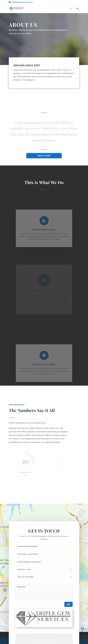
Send (68, 605)
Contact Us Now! (44, 159)
